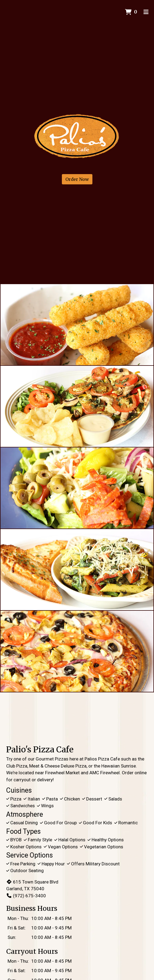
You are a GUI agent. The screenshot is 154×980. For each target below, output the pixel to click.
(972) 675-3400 (26, 896)
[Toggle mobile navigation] (146, 12)
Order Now (77, 179)
